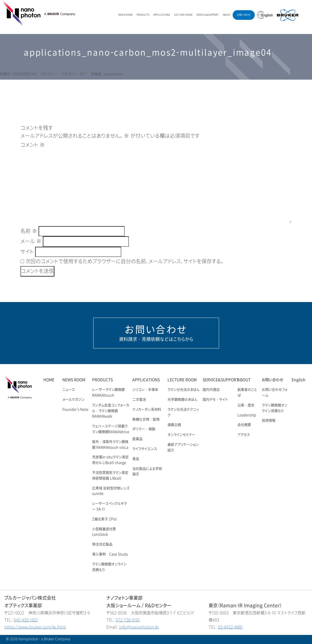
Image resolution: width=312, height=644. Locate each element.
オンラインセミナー (181, 435)
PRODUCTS (143, 15)
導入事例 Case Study (110, 554)
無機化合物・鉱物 (146, 420)
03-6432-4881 (230, 627)
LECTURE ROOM (183, 15)
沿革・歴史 (246, 405)
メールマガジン (73, 400)
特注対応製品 (102, 545)
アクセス (244, 435)
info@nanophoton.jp (139, 627)
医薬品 (137, 439)
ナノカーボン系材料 (147, 410)
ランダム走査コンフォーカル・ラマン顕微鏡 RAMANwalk (111, 411)
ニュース (69, 390)
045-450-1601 (26, 620)
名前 (29, 231)
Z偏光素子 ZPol (104, 519)
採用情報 (269, 421)
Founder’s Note (75, 410)
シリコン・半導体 (145, 390)
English (299, 380)
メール (31, 241)
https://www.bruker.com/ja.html (35, 627)
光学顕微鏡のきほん (182, 400)
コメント (33, 145)
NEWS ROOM (125, 15)
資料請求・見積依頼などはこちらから (156, 333)
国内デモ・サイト (215, 400)
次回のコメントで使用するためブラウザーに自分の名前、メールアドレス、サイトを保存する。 (124, 262)
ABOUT (227, 15)
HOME (49, 380)
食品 (136, 459)
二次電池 (139, 400)
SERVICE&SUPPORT (208, 15)
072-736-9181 (128, 620)
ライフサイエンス (145, 449)
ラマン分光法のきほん (183, 390)
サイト (27, 252)
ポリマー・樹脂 (144, 429)
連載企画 (174, 425)
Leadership (247, 415)
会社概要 (244, 425)
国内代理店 (211, 390)
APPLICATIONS (162, 15)
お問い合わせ (244, 15)
